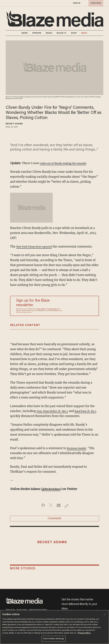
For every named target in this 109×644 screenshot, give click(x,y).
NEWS (25, 33)
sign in (76, 3)
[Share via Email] (59, 511)
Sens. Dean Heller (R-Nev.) (55, 416)
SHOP (74, 33)
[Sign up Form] (79, 311)
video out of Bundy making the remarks (67, 163)
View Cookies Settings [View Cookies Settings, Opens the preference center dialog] (54, 639)
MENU (84, 33)
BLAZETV (62, 33)
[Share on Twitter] (50, 511)
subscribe (95, 3)
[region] (54, 627)
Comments (55, 525)
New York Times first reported (37, 246)
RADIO (49, 33)
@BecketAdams (53, 494)
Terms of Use (53, 314)
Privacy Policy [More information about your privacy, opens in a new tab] (84, 633)
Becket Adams (14, 124)
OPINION (37, 33)
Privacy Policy (41, 314)
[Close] (104, 615)
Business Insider (78, 453)
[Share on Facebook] (41, 511)
